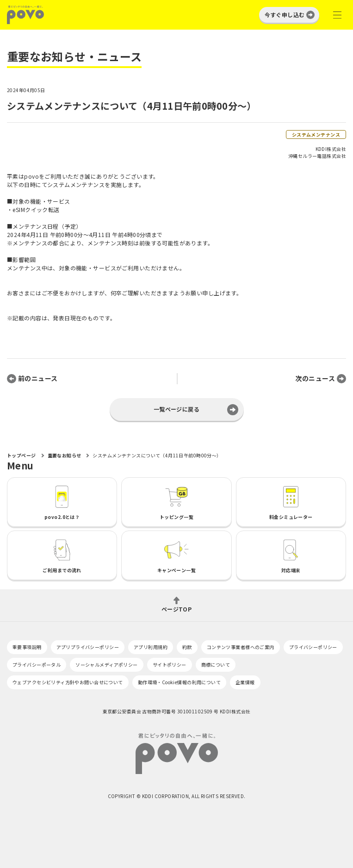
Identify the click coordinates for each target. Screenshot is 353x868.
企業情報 (245, 682)
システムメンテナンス (316, 134)
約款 (187, 647)
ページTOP (177, 609)
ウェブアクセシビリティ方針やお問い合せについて (68, 682)
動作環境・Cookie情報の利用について (179, 682)
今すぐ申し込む (285, 15)
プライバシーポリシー (313, 647)
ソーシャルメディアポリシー (106, 665)
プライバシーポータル (37, 665)
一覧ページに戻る (176, 409)
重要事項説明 (27, 647)
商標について (216, 665)
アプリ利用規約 (151, 647)
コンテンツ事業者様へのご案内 (241, 647)
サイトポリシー (170, 665)
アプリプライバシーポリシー (88, 647)
